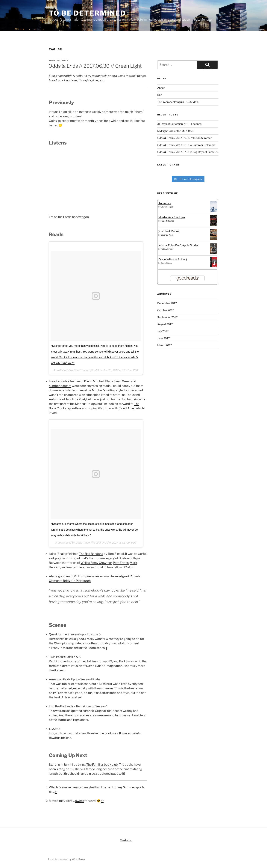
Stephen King (167, 235)
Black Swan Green (118, 381)
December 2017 (167, 303)
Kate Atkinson (167, 249)
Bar (159, 95)
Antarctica (165, 203)
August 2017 (165, 324)
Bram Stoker (166, 263)
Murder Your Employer (172, 217)
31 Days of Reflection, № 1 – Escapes (179, 124)
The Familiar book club (102, 765)
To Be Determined (87, 13)
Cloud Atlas (126, 408)
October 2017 (166, 310)
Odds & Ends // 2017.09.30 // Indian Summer (184, 138)
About (161, 88)
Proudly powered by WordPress (67, 859)
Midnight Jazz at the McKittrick (176, 131)
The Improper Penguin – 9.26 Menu (178, 102)
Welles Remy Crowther (96, 563)
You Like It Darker (169, 231)
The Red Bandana (91, 554)
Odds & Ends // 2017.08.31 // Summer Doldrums (186, 145)
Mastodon (126, 840)
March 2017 (165, 345)
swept (80, 801)
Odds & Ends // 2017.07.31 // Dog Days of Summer (188, 152)
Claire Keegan (167, 207)
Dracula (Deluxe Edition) (173, 259)
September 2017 (167, 317)
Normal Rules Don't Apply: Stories (178, 245)
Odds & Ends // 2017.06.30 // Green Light (95, 66)
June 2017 (163, 338)
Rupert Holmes (167, 221)
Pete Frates (121, 563)
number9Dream (60, 386)
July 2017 (163, 331)
